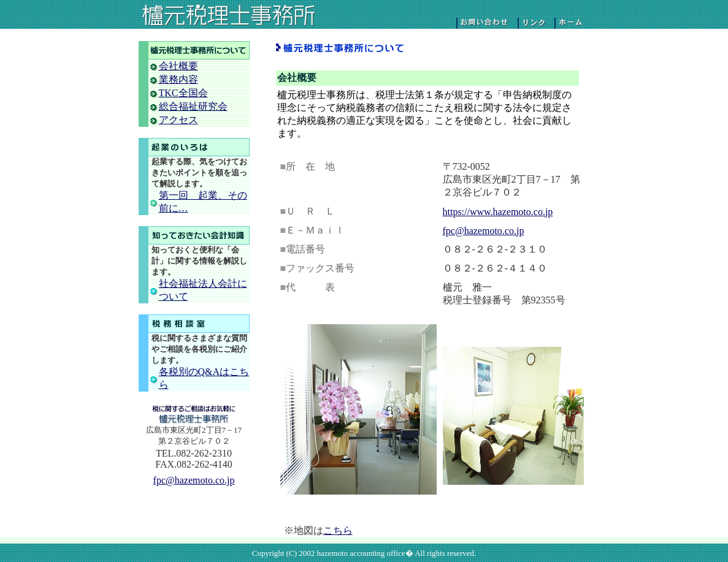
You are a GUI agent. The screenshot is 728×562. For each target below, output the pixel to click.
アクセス (178, 120)
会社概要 (178, 66)
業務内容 (178, 79)
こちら (338, 530)
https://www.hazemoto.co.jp (498, 212)
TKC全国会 (183, 93)
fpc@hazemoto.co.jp (194, 480)
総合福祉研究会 (193, 106)
